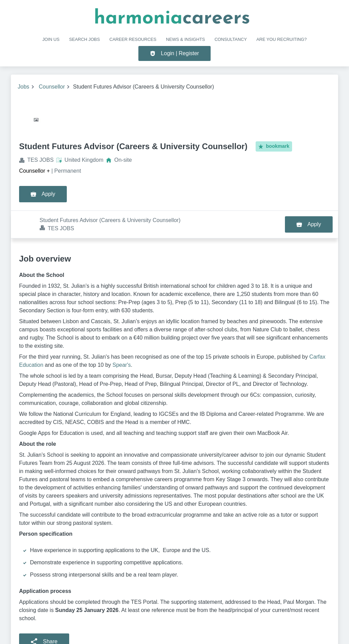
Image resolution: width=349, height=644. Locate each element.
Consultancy (231, 39)
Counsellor (52, 87)
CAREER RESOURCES (133, 39)
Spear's (122, 337)
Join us (51, 39)
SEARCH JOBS (85, 39)
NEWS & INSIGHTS (185, 39)
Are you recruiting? (282, 39)
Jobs (24, 87)
